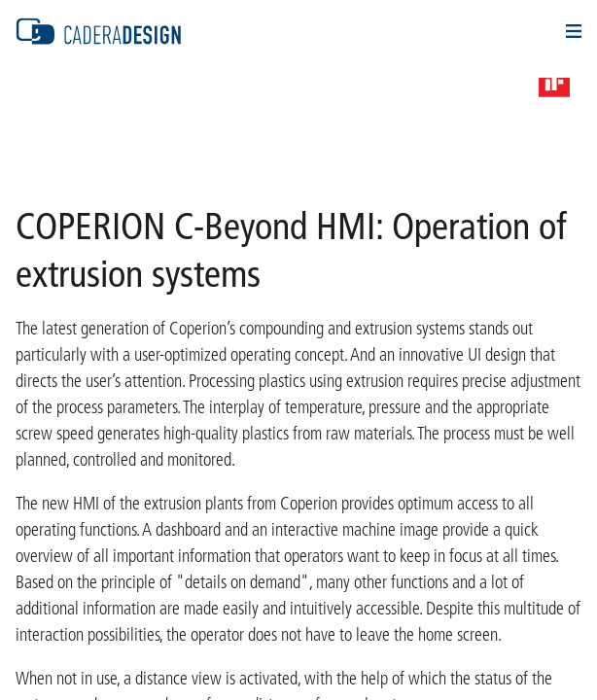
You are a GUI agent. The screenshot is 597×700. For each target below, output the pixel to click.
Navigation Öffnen (574, 31)
